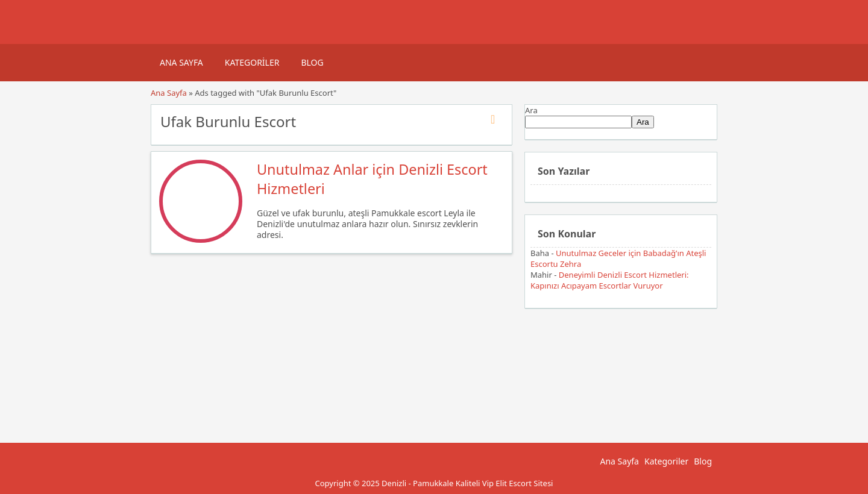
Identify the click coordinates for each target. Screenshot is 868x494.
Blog (312, 62)
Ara (531, 110)
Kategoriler (252, 62)
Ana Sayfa (181, 62)
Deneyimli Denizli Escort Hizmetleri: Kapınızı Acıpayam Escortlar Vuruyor (610, 280)
